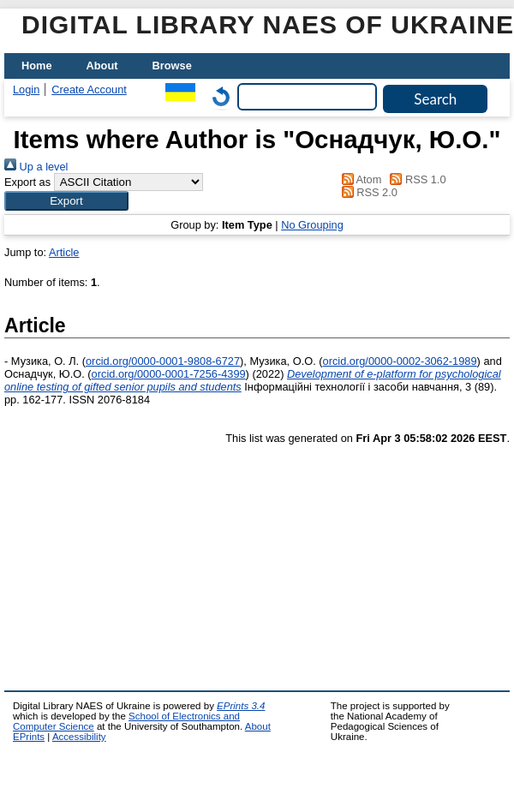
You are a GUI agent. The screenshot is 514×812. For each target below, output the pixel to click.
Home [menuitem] (37, 66)
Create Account (89, 90)
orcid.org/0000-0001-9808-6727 (163, 361)
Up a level (36, 167)
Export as (27, 182)
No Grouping (312, 225)
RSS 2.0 (367, 192)
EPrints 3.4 (241, 706)
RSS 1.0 (415, 179)
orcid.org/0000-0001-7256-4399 (169, 374)
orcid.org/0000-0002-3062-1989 (400, 361)
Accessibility (79, 737)
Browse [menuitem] (172, 66)
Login (26, 90)
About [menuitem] (102, 66)
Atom (359, 179)
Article (64, 252)
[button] (66, 201)
